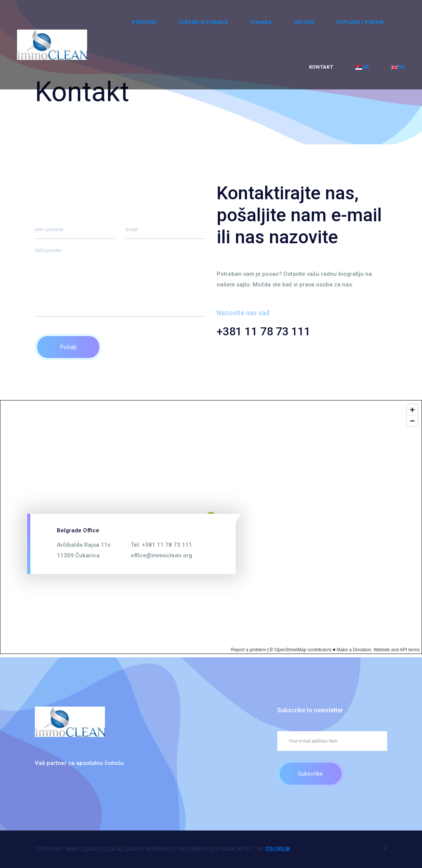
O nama (261, 22)
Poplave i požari (360, 22)
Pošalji (68, 347)
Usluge (304, 22)
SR (362, 67)
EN (398, 67)
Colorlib (277, 849)
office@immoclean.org (161, 555)
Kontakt (321, 67)
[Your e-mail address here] (332, 741)
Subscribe (310, 774)
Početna (144, 22)
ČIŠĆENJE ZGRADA (204, 22)
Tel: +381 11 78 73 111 (161, 545)
